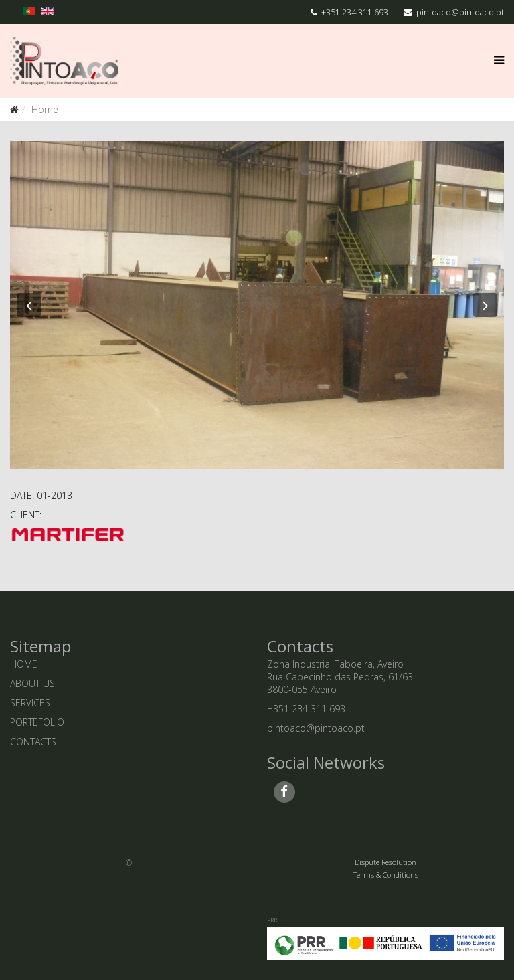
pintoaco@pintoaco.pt (460, 12)
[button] (29, 305)
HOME (24, 664)
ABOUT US (32, 683)
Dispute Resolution (385, 862)
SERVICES (30, 703)
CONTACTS (33, 742)
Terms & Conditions (386, 875)
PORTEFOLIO (37, 722)
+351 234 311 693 (355, 12)
